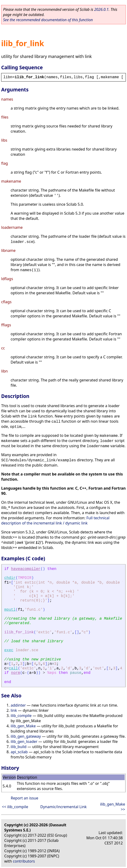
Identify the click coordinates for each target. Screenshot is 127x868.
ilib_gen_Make (23, 726)
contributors (24, 861)
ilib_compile (21, 716)
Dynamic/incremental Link (63, 807)
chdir (10, 578)
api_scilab (19, 752)
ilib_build (19, 747)
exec (9, 650)
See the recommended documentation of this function (48, 20)
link (14, 710)
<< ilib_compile (15, 807)
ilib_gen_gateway (26, 736)
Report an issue (25, 798)
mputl (10, 610)
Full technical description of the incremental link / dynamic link (55, 520)
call (13, 668)
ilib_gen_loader (24, 741)
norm (16, 673)
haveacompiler (26, 569)
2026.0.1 (101, 9)
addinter (18, 705)
